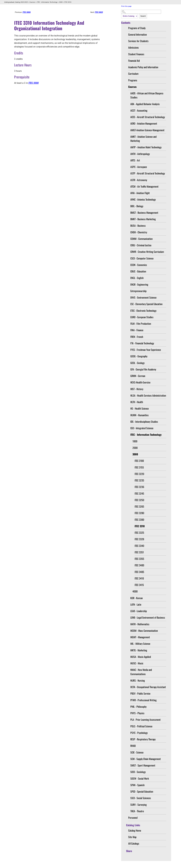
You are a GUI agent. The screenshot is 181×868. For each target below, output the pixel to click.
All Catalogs (134, 843)
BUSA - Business (138, 226)
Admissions (133, 47)
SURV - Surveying (139, 805)
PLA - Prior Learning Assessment (146, 720)
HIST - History (137, 389)
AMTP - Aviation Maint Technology (146, 147)
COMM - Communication (141, 239)
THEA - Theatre (137, 811)
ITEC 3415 (139, 585)
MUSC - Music (137, 663)
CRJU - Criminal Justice (141, 245)
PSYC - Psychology (139, 733)
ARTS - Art (135, 160)
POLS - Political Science (141, 726)
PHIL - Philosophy (138, 707)
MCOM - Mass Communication (144, 631)
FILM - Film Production (141, 324)
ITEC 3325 (139, 533)
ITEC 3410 (139, 578)
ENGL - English (137, 278)
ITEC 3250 (139, 500)
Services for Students (138, 41)
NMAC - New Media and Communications (141, 672)
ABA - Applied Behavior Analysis (145, 104)
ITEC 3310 (140, 526)
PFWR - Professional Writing (143, 700)
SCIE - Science (137, 752)
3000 (61, 2)
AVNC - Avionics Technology (143, 199)
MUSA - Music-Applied (141, 657)
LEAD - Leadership (139, 611)
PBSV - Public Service (140, 693)
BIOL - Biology (137, 206)
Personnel (133, 818)
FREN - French (137, 337)
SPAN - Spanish (137, 785)
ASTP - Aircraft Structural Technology (148, 173)
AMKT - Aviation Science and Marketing (143, 139)
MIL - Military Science (140, 644)
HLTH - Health (137, 402)
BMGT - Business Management (144, 213)
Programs (133, 80)
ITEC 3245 (139, 493)
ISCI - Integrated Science (142, 428)
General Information (138, 34)
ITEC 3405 (139, 572)
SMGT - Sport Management (143, 765)
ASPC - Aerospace (139, 167)
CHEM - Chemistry (139, 232)
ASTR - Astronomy (139, 180)
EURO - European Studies (142, 317)
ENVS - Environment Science (143, 297)
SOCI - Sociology (138, 772)
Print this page (126, 6)
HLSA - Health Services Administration (148, 395)
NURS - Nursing (138, 680)
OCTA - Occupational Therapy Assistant (148, 687)
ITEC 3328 (139, 539)
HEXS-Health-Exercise (140, 382)
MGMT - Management (140, 637)
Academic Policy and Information (143, 67)
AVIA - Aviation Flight (140, 193)
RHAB (133, 746)
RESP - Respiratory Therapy (143, 739)
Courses (32, 2)
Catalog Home (135, 830)
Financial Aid (134, 61)
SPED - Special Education (142, 791)
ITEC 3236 (139, 487)
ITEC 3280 (139, 513)
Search (143, 16)
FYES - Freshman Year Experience (146, 350)
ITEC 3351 (139, 552)
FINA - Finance (137, 330)
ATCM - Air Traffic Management (144, 186)
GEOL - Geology (137, 363)
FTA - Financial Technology (142, 343)
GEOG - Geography (139, 356)
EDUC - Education (138, 271)
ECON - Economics (139, 265)
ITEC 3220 (139, 474)
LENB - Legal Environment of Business (148, 617)
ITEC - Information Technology (47, 2)
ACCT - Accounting (139, 110)
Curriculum (133, 74)
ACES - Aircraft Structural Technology (148, 117)
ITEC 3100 (139, 461)
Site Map (132, 837)
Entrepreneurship (138, 291)
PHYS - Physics (137, 713)
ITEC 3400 (139, 565)
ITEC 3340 (139, 546)
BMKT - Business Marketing (143, 219)
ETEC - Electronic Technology (143, 311)
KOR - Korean (137, 598)
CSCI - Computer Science (142, 258)
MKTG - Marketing (139, 650)
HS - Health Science (140, 408)
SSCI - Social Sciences (141, 798)
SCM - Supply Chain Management (146, 759)
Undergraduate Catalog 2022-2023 (16, 2)
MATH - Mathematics (140, 624)
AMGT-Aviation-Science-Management (147, 130)
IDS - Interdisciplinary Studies (144, 422)
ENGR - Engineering (139, 284)
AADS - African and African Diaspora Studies (147, 95)
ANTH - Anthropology (140, 154)
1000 (135, 441)
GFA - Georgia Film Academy (143, 369)
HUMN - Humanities (139, 415)
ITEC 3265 (139, 506)
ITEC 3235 (139, 480)
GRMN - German (138, 376)
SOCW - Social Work (140, 778)
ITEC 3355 (139, 559)
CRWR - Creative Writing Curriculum (147, 252)
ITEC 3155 (139, 467)
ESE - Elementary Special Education (146, 304)
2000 (135, 448)
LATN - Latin (136, 604)
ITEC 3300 (139, 520)
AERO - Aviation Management (144, 123)
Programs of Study (137, 28)
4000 (135, 591)
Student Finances (136, 54)
